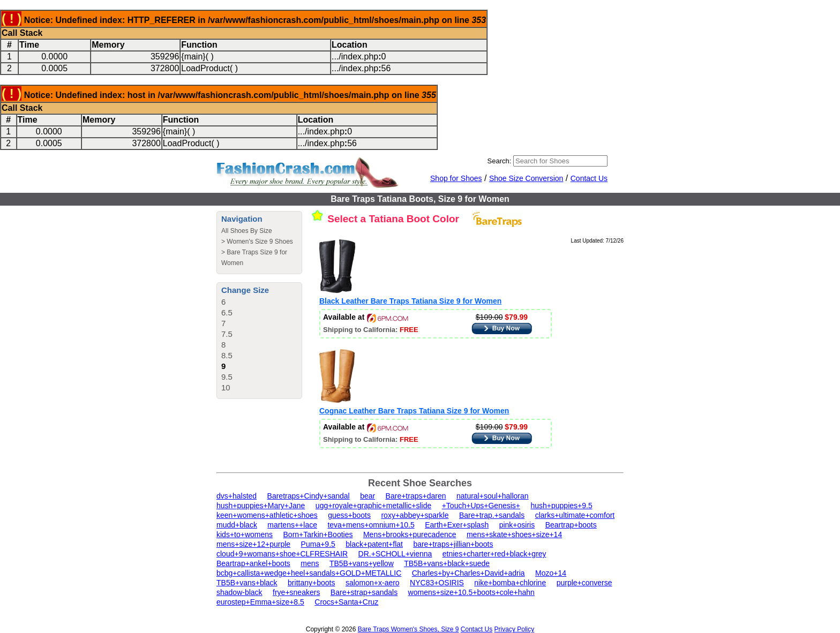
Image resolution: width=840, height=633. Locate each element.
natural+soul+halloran (493, 496)
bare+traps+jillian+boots (453, 544)
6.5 (227, 312)
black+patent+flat (374, 544)
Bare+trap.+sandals (492, 515)
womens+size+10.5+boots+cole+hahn (471, 592)
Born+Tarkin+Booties (318, 534)
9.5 (227, 377)
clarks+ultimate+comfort (575, 515)
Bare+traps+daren (416, 496)
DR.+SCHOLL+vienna (395, 554)
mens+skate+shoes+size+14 (514, 534)
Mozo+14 (551, 573)
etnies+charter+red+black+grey (494, 554)
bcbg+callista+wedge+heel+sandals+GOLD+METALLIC (309, 573)
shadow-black (239, 592)
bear (367, 496)
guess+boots (349, 515)
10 (226, 387)
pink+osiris (517, 525)
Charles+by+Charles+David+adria (468, 573)
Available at (366, 317)
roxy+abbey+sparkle (415, 515)
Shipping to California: (371, 330)
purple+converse (584, 583)
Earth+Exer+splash (457, 525)
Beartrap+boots (571, 525)
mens (310, 563)
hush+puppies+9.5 (561, 506)
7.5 (227, 334)
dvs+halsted (237, 496)
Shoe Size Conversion (526, 178)
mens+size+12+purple (253, 544)
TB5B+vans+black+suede (447, 563)
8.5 (227, 355)
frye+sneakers (296, 592)
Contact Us (589, 178)
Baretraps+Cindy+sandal (309, 496)
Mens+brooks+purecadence (410, 534)
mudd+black (237, 525)
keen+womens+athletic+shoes (267, 515)
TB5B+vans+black (247, 583)
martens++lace (292, 525)
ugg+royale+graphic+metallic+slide (373, 506)
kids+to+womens (245, 534)
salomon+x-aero (373, 583)
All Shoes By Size (247, 231)
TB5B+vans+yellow (362, 563)
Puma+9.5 (318, 544)
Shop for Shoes (456, 178)
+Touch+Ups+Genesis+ (481, 506)
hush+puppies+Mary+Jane (261, 506)
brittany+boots (311, 583)
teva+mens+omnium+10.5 (371, 525)
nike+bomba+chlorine (510, 583)
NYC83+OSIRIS (437, 583)
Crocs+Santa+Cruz (346, 602)
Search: (500, 161)
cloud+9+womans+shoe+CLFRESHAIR (282, 554)
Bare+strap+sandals (364, 592)
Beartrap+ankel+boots (253, 563)
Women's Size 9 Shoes (260, 242)
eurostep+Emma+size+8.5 (260, 602)
